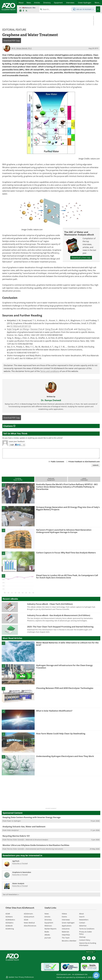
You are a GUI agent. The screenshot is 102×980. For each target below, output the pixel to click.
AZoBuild (9, 926)
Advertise (83, 926)
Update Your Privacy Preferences (20, 977)
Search (82, 917)
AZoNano (9, 917)
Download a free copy (81, 258)
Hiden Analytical (13, 830)
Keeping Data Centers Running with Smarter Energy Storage (31, 817)
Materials (65, 932)
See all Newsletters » (11, 894)
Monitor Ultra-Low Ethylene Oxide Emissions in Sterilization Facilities (36, 845)
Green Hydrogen (68, 923)
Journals (48, 938)
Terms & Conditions (87, 929)
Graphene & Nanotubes (22, 872)
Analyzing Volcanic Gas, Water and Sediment (24, 827)
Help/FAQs (66, 935)
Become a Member (69, 941)
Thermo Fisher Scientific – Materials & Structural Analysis (27, 840)
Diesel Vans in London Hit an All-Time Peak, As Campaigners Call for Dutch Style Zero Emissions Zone (67, 576)
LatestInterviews (84, 479)
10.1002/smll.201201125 (21, 326)
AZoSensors (28, 914)
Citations (9, 426)
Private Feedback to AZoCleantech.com (84, 462)
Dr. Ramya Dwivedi (51, 400)
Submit (96, 465)
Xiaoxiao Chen (36, 329)
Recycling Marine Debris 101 (16, 836)
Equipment (49, 923)
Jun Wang (24, 329)
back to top (91, 952)
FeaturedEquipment (51, 479)
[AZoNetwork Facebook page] (23, 11)
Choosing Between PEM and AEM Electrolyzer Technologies (65, 688)
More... (98, 3)
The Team (66, 938)
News (47, 914)
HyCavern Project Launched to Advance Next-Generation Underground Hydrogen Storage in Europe (64, 531)
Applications (67, 926)
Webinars (48, 926)
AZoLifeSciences (30, 926)
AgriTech (16, 861)
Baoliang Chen (84, 329)
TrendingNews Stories (18, 479)
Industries (66, 929)
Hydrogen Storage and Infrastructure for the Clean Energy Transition (64, 666)
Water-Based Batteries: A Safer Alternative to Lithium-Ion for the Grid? (67, 644)
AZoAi (26, 920)
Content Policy (85, 940)
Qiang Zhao (50, 329)
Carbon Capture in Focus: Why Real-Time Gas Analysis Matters (66, 553)
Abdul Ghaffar (65, 329)
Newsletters (84, 920)
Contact (82, 923)
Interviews (66, 920)
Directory (48, 920)
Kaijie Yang (12, 329)
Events (64, 917)
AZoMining (10, 929)
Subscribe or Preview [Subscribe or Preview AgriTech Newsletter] (20, 863)
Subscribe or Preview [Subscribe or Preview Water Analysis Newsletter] (20, 886)
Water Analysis (18, 883)
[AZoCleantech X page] (94, 958)
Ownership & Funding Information (88, 944)
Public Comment (57, 462)
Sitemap (82, 937)
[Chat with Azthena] (96, 975)
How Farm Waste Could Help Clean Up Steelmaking (61, 734)
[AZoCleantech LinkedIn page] (20, 11)
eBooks (47, 935)
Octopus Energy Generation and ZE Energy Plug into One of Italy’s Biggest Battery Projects (68, 508)
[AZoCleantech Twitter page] (26, 11)
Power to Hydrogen (14, 821)
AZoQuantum (29, 917)
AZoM (8, 914)
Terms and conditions (50, 371)
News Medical (29, 923)
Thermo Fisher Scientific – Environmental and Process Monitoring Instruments (35, 849)
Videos (64, 914)
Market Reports (50, 929)
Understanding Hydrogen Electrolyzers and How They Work (65, 756)
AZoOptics (9, 923)
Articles (47, 917)
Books (47, 932)
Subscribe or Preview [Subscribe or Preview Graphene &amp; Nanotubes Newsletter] (20, 875)
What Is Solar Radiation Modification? (54, 711)
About (81, 914)
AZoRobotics (10, 920)
